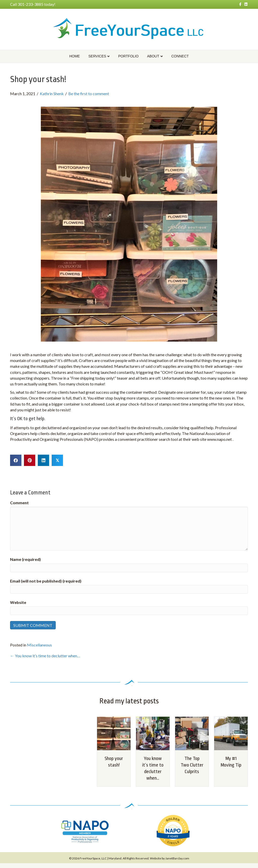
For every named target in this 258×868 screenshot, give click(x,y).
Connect (180, 56)
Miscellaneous (39, 645)
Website (18, 602)
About (153, 56)
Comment (19, 503)
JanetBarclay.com (177, 858)
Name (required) (25, 559)
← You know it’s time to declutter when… (45, 656)
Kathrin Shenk (52, 94)
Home (75, 56)
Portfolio (128, 56)
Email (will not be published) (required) (46, 581)
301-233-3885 (30, 4)
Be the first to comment (89, 94)
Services (97, 56)
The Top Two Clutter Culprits (192, 765)
